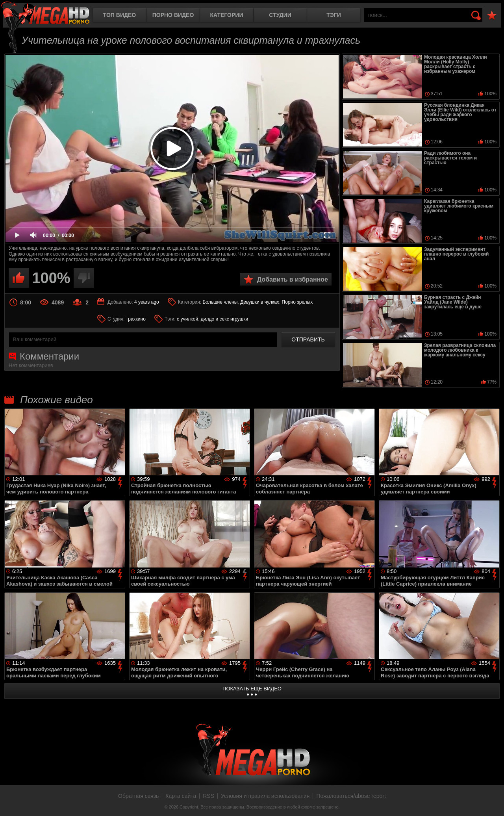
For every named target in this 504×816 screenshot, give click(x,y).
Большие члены (220, 302)
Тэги (334, 15)
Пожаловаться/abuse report (351, 796)
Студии (280, 15)
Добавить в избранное (293, 279)
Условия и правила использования (265, 796)
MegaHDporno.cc (45, 14)
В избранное (492, 16)
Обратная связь (138, 796)
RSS (208, 796)
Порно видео (173, 15)
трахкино (136, 319)
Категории (227, 15)
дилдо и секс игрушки (224, 319)
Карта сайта (181, 796)
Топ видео (120, 15)
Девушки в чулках (260, 302)
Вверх (492, 801)
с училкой (187, 319)
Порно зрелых (297, 302)
